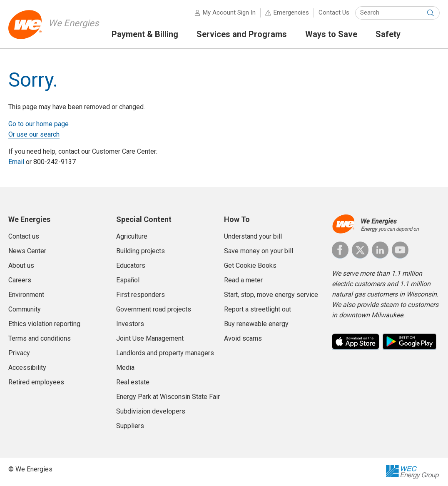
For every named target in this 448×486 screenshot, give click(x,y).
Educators (131, 265)
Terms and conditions (40, 338)
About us (21, 265)
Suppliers (130, 426)
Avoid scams (243, 338)
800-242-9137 (55, 162)
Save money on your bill (259, 251)
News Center (27, 251)
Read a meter (243, 280)
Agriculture (132, 236)
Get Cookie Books (250, 265)
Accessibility (27, 368)
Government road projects (154, 309)
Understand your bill (253, 236)
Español (128, 280)
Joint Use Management (150, 338)
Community (25, 309)
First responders (141, 295)
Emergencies (291, 12)
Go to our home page (39, 124)
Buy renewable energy (256, 324)
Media (125, 368)
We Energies (73, 23)
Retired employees (36, 382)
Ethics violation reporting (44, 324)
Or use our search (34, 134)
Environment (26, 295)
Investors (130, 324)
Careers (20, 280)
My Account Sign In (229, 12)
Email (16, 162)
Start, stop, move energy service (271, 295)
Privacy (19, 353)
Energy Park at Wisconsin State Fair (168, 397)
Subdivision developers (151, 411)
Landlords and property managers (165, 353)
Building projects (141, 251)
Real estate (133, 382)
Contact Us (334, 12)
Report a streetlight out (258, 309)
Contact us (24, 236)
